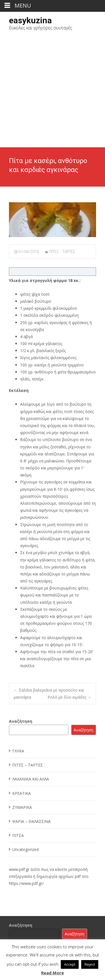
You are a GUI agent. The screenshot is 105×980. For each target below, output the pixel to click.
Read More (53, 973)
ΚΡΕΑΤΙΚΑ (22, 793)
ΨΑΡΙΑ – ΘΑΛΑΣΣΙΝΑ (32, 821)
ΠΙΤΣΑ (18, 835)
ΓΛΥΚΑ (18, 751)
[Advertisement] (53, 92)
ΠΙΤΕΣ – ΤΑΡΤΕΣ (28, 765)
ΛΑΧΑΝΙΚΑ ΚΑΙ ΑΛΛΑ (31, 779)
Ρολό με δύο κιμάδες (69, 697)
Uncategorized (25, 849)
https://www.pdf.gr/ (26, 883)
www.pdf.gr (19, 869)
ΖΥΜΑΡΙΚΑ (22, 807)
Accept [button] (70, 964)
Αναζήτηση (21, 721)
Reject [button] (90, 964)
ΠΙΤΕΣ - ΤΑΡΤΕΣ (62, 252)
